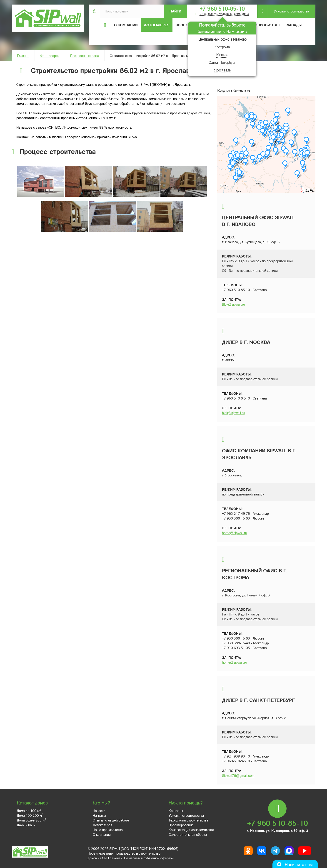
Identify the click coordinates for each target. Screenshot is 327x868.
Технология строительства (188, 820)
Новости (99, 811)
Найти (175, 11)
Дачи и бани (26, 825)
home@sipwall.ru (235, 533)
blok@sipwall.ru (233, 413)
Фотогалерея (157, 25)
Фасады (294, 25)
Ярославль (222, 70)
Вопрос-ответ (266, 25)
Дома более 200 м (31, 820)
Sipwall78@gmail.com (238, 775)
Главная (23, 56)
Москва (222, 55)
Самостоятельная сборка (188, 834)
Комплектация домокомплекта (191, 830)
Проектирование (181, 825)
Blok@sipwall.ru (233, 304)
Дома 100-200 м (30, 815)
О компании (102, 834)
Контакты (176, 811)
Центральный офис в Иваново (222, 39)
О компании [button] (126, 25)
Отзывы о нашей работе (111, 820)
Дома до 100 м (29, 811)
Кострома (222, 47)
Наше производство (108, 830)
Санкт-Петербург (222, 62)
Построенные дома (85, 56)
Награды (99, 815)
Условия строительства (288, 11)
